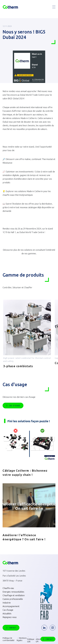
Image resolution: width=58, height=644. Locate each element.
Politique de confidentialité (8, 639)
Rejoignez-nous (10, 617)
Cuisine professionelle (13, 599)
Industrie (7, 603)
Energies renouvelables (13, 592)
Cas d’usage (8, 610)
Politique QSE (31, 640)
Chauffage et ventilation (14, 595)
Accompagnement (11, 606)
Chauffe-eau (8, 588)
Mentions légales (22, 639)
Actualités (7, 614)
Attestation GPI (40, 640)
